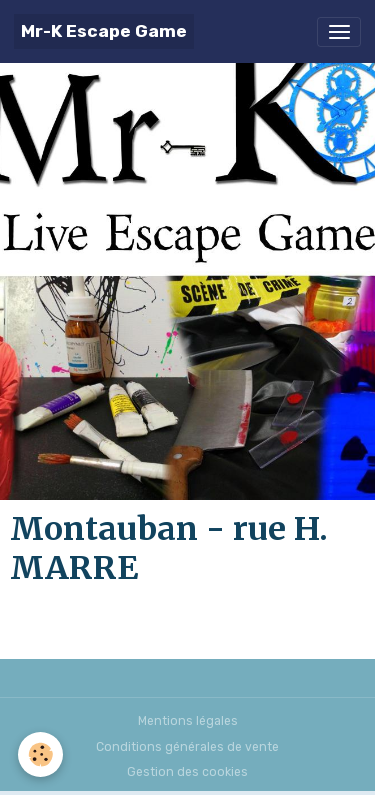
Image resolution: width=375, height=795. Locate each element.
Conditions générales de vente (187, 747)
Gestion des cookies (187, 772)
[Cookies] (40, 754)
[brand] (104, 31)
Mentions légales (188, 721)
